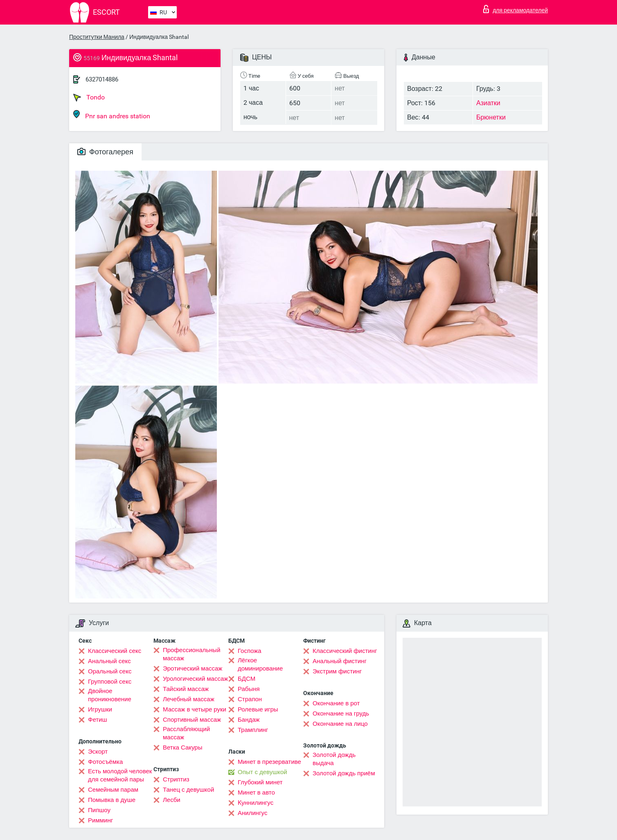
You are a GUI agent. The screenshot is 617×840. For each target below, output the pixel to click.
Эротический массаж (193, 668)
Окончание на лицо (340, 724)
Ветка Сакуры (182, 747)
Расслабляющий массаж (186, 733)
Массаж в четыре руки (195, 709)
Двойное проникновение (110, 695)
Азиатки (488, 103)
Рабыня (249, 689)
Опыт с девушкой (262, 772)
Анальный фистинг (340, 661)
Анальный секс (109, 661)
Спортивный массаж (192, 720)
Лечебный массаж (189, 699)
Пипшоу (99, 810)
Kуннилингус (256, 803)
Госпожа (250, 651)
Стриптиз (176, 779)
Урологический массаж (195, 679)
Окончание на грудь (341, 714)
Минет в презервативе (269, 762)
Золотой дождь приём (344, 773)
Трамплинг (253, 730)
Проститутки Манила (97, 37)
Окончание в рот (336, 703)
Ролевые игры (258, 709)
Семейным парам (113, 790)
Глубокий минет (260, 782)
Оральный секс (110, 671)
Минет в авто (256, 793)
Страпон (250, 699)
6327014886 (102, 79)
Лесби (172, 800)
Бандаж (249, 720)
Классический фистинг (345, 651)
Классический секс (115, 651)
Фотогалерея (105, 152)
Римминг (100, 820)
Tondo (89, 97)
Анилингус (252, 813)
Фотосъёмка (105, 762)
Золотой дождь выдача (334, 759)
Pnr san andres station (112, 115)
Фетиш (98, 720)
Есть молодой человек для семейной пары (120, 775)
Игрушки (100, 709)
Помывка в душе (112, 800)
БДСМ (247, 679)
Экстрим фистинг (337, 671)
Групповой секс (110, 682)
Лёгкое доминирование (260, 664)
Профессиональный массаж (192, 654)
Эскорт (98, 752)
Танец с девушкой (188, 790)
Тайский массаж (186, 689)
